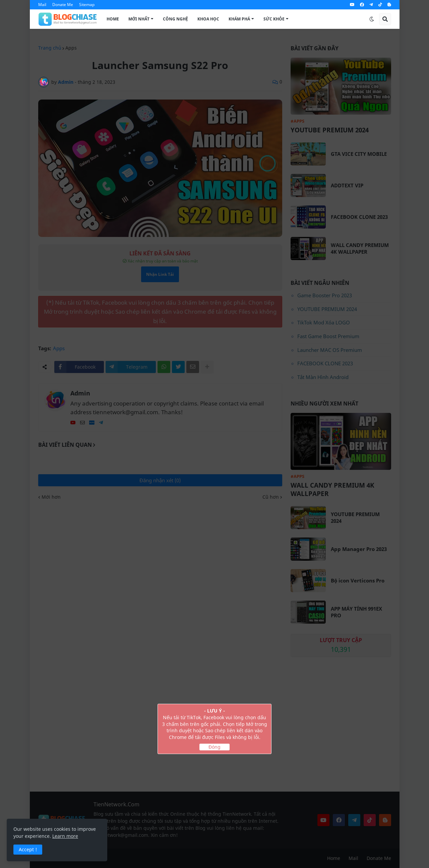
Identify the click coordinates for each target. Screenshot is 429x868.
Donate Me (63, 5)
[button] (372, 19)
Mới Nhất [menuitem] (139, 19)
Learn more (65, 836)
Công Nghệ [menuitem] (175, 19)
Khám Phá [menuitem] (239, 19)
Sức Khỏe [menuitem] (274, 19)
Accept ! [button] (28, 849)
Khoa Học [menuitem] (208, 19)
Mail (42, 5)
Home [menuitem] (113, 19)
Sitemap (87, 5)
